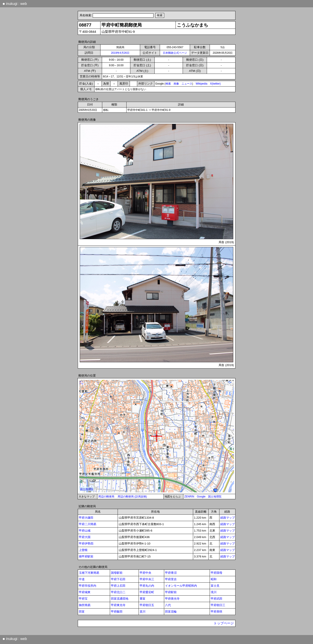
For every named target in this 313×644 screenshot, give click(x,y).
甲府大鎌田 (86, 518)
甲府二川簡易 (88, 524)
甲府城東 (85, 592)
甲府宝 (83, 599)
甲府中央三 (147, 579)
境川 (214, 592)
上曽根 (83, 550)
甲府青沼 (171, 573)
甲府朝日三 (218, 605)
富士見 (215, 586)
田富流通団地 (120, 599)
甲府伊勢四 (86, 544)
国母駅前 (117, 573)
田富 (82, 612)
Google (201, 497)
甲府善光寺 (172, 599)
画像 (176, 84)
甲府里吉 (171, 579)
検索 (168, 84)
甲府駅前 (171, 592)
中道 (82, 579)
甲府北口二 (118, 592)
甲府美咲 (217, 612)
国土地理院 (215, 497)
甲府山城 (85, 531)
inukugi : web (15, 4)
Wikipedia (202, 84)
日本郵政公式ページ (175, 53)
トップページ (224, 623)
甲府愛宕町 (147, 592)
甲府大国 (85, 537)
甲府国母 (217, 573)
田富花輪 (171, 612)
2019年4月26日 (120, 53)
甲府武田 (217, 599)
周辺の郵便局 (106, 497)
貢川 (143, 612)
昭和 (214, 579)
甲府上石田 (118, 586)
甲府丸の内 (147, 586)
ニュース (187, 84)
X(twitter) (215, 84)
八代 (168, 605)
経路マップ (228, 518)
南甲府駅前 (86, 556)
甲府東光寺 (118, 605)
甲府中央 (145, 573)
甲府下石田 (118, 579)
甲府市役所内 (88, 586)
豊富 (143, 599)
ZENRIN (189, 497)
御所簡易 (85, 605)
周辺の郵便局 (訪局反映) (132, 497)
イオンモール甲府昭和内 (181, 586)
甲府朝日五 (147, 605)
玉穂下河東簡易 (89, 573)
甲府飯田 (117, 612)
